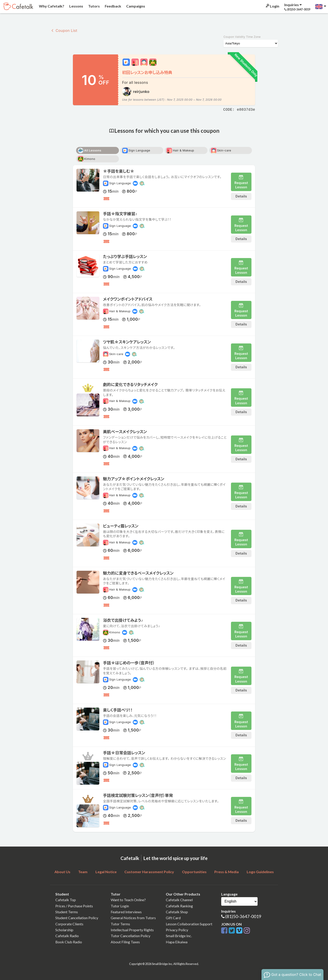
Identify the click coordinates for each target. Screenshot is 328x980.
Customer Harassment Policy (149, 872)
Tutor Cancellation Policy (131, 936)
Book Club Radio (69, 942)
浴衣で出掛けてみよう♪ (123, 620)
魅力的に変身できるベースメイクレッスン (138, 573)
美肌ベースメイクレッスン (125, 432)
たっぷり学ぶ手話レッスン (125, 257)
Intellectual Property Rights (132, 930)
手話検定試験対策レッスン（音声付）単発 (138, 795)
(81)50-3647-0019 (243, 916)
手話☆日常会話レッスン (124, 753)
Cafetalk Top (66, 900)
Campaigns (135, 6)
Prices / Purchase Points (74, 906)
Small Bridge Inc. (179, 936)
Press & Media (227, 872)
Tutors (94, 6)
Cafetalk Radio (67, 936)
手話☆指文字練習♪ (120, 214)
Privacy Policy (177, 930)
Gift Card (173, 918)
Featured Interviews (126, 912)
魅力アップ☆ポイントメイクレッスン (134, 479)
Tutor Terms (120, 924)
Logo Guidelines (260, 872)
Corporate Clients (69, 924)
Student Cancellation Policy (77, 918)
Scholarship (64, 930)
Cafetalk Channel (179, 900)
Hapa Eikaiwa (177, 942)
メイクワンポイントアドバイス (128, 299)
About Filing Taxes (125, 942)
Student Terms (67, 912)
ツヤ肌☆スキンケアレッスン (127, 342)
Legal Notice (106, 872)
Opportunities (194, 872)
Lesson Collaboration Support (189, 924)
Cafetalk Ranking (179, 906)
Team (83, 872)
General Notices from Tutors (133, 918)
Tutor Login (120, 906)
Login (272, 6)
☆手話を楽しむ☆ (119, 171)
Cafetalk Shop (177, 912)
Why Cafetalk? (51, 6)
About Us (62, 872)
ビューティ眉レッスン (121, 526)
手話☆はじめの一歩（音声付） (129, 663)
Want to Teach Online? (128, 900)
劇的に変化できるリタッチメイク (130, 385)
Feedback (113, 6)
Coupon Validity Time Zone (242, 37)
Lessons (76, 6)
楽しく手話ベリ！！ (118, 710)
